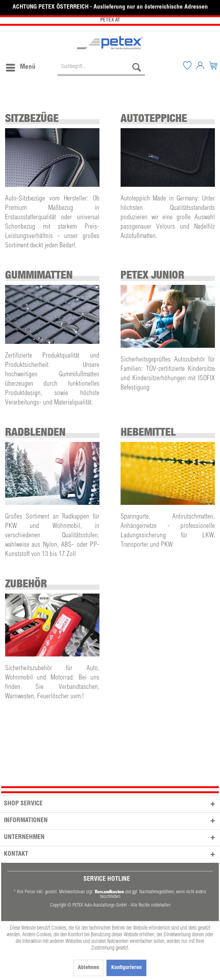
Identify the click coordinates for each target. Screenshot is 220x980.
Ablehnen (88, 968)
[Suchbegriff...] (101, 68)
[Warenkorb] (213, 66)
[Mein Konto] (200, 66)
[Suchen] (137, 68)
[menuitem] (20, 66)
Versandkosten (109, 891)
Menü (21, 66)
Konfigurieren (126, 968)
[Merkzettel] (187, 66)
